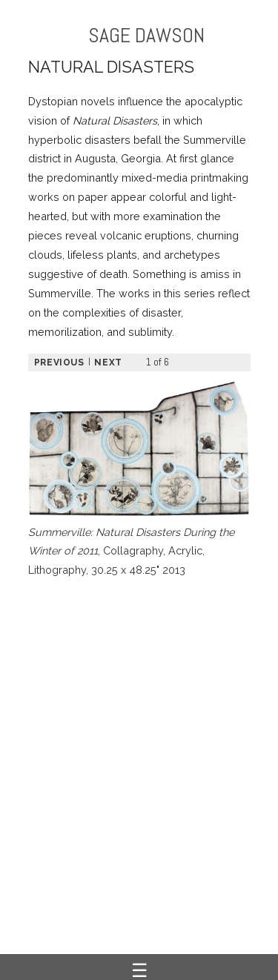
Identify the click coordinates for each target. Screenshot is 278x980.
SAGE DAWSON (146, 35)
